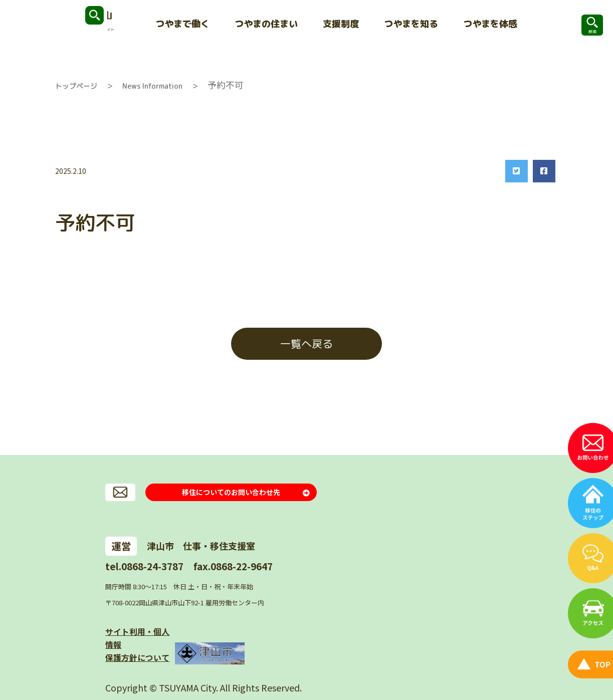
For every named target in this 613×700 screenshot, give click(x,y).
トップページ (76, 86)
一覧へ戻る (306, 344)
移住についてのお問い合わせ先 (231, 495)
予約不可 (226, 85)
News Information (152, 86)
